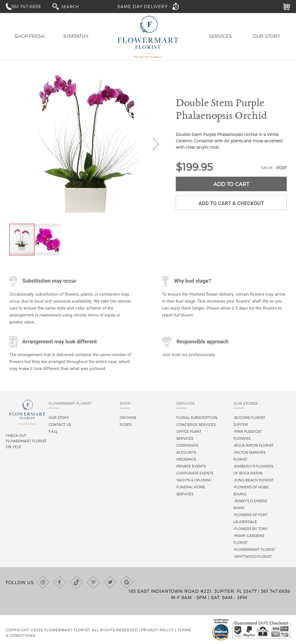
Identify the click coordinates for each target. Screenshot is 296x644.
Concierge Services (196, 424)
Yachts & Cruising (194, 480)
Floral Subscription (197, 417)
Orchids (128, 417)
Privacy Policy (158, 630)
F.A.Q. (53, 431)
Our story (59, 417)
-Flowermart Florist (254, 549)
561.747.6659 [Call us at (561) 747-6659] (276, 591)
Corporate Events (195, 473)
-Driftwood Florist (253, 556)
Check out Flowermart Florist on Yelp (26, 441)
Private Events (191, 466)
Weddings (186, 459)
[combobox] (75, 6)
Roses (126, 424)
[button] (156, 144)
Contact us (60, 424)
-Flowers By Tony (251, 529)
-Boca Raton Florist (253, 445)
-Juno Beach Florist (253, 480)
